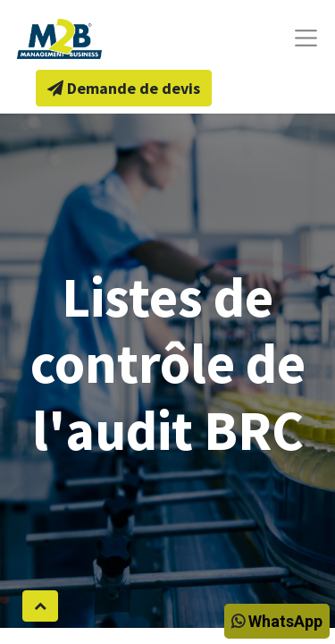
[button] (40, 606)
